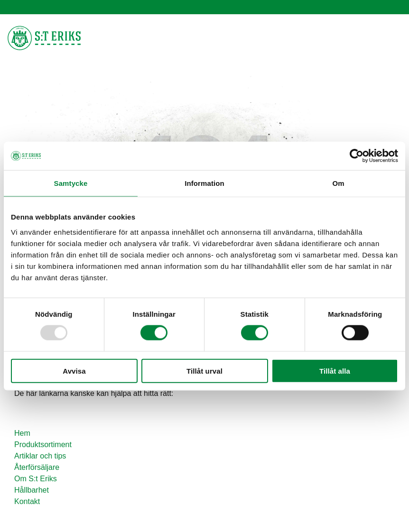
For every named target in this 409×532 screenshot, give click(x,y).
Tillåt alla (335, 371)
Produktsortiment (43, 445)
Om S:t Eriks (36, 479)
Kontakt (27, 501)
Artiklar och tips (40, 456)
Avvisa (74, 371)
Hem (22, 433)
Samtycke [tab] (71, 183)
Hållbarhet (32, 490)
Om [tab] (338, 183)
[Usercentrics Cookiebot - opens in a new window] (357, 156)
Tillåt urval (204, 371)
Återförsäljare (37, 467)
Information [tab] (204, 183)
